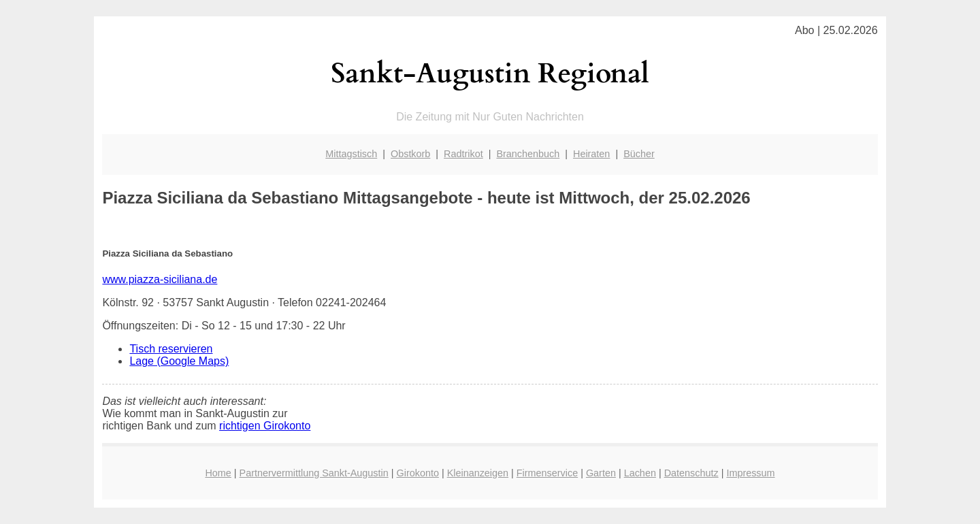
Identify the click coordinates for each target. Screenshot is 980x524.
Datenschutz (691, 473)
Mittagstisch (351, 154)
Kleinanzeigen (478, 473)
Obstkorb (410, 154)
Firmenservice (547, 473)
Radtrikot (463, 154)
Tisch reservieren (171, 349)
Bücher (639, 154)
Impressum (750, 473)
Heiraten (591, 154)
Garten (601, 473)
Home (218, 473)
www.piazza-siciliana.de (160, 279)
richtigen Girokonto (265, 426)
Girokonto (418, 473)
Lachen (640, 473)
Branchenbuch (528, 154)
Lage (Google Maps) (179, 361)
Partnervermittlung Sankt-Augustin (314, 473)
